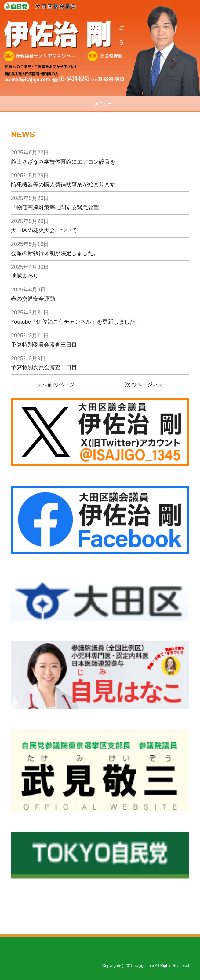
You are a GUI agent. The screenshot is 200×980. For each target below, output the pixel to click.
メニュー (100, 104)
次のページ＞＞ (144, 384)
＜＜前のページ (56, 384)
